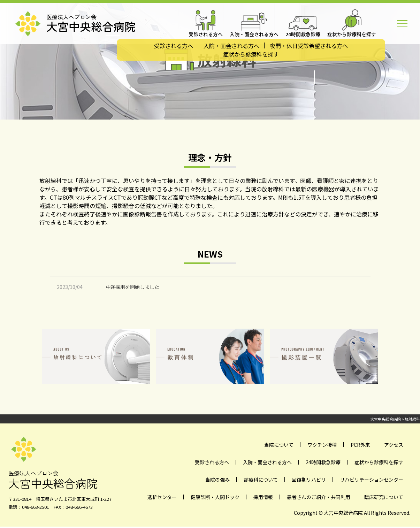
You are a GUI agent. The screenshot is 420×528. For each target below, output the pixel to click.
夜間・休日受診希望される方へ (309, 46)
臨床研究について (384, 497)
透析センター (162, 497)
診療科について (261, 480)
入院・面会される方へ (231, 46)
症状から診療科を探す (251, 54)
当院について (279, 445)
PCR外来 (360, 445)
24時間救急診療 (323, 462)
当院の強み (217, 480)
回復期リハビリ (309, 480)
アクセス (394, 445)
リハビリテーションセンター (372, 480)
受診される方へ (174, 46)
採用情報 (263, 497)
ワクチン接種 (322, 445)
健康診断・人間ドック (215, 497)
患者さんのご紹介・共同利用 (319, 497)
